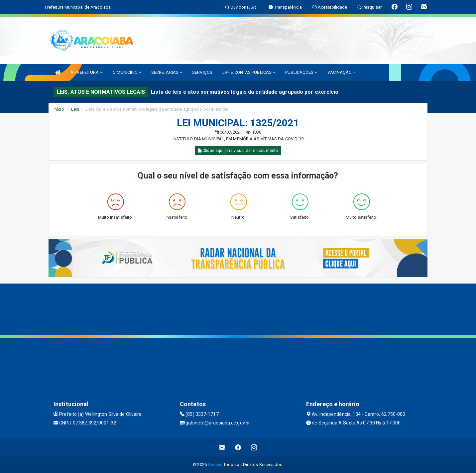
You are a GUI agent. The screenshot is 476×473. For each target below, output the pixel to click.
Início (59, 109)
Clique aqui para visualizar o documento (238, 151)
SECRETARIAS (167, 72)
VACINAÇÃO (342, 72)
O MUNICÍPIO (127, 72)
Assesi (215, 465)
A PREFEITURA (86, 72)
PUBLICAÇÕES (301, 72)
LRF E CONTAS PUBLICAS (249, 72)
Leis (75, 109)
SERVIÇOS (202, 72)
